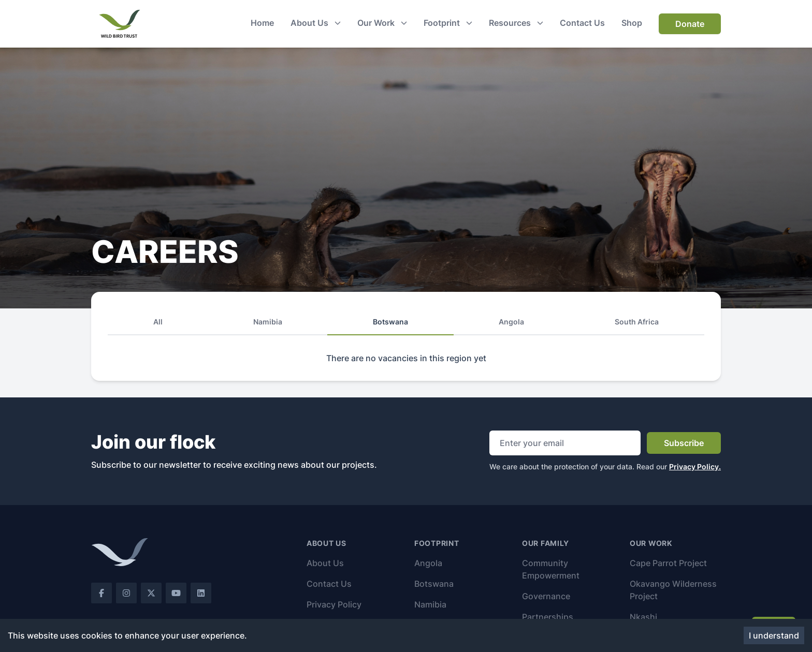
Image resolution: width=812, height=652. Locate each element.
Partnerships (548, 617)
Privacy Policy (334, 604)
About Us (325, 563)
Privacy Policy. (695, 466)
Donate (690, 24)
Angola (428, 563)
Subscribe (684, 443)
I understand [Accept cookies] (774, 635)
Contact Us (329, 584)
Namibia (430, 604)
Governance (546, 596)
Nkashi (643, 617)
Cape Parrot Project (668, 563)
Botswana (434, 584)
